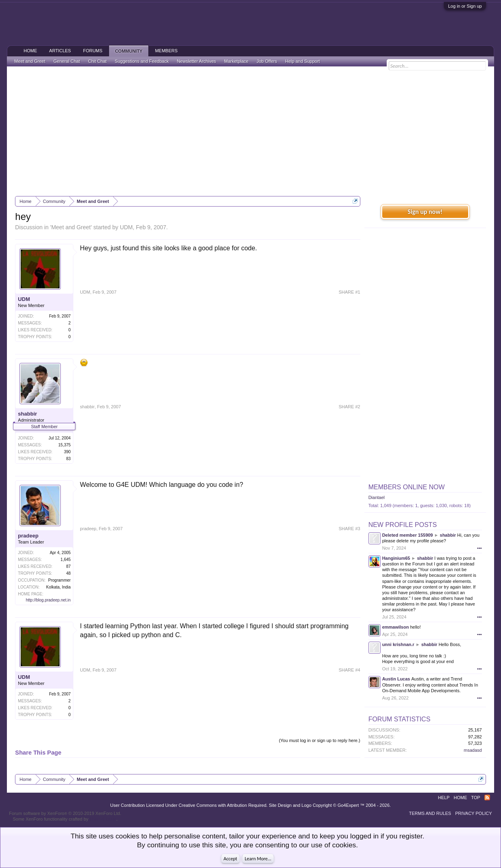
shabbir (27, 414)
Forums (93, 51)
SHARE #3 (349, 529)
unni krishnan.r (398, 644)
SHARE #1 (349, 292)
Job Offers (267, 61)
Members (166, 51)
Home (30, 51)
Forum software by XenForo (65, 813)
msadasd (473, 750)
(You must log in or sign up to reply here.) (320, 740)
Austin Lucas (396, 679)
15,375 (65, 445)
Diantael (377, 497)
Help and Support (302, 61)
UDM (126, 227)
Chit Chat (97, 61)
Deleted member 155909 (408, 535)
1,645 (65, 560)
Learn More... (258, 859)
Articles (60, 51)
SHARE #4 (349, 670)
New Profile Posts (403, 525)
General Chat (67, 61)
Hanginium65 (396, 558)
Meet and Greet (71, 227)
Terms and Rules (430, 813)
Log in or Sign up (465, 6)
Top (475, 798)
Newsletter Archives (196, 61)
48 (68, 573)
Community (129, 51)
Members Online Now (407, 487)
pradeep (28, 536)
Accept (230, 859)
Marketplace (236, 61)
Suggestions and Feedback (142, 61)
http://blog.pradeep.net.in (48, 600)
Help (444, 798)
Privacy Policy (474, 813)
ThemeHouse (103, 819)
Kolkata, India (59, 587)
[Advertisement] (251, 131)
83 (68, 459)
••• (480, 548)
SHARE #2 (349, 407)
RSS (487, 798)
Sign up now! (425, 212)
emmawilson (396, 627)
